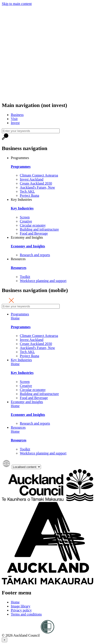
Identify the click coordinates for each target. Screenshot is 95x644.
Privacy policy (21, 610)
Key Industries (21, 200)
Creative (26, 221)
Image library (21, 606)
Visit (14, 119)
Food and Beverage (34, 233)
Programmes (20, 158)
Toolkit (25, 277)
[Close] (5, 640)
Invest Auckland (32, 179)
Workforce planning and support (43, 281)
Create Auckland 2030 (36, 183)
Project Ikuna (29, 195)
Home (15, 318)
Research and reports (35, 255)
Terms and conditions (26, 614)
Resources (18, 259)
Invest (15, 123)
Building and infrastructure (39, 229)
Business (17, 115)
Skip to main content (17, 4)
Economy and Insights (27, 237)
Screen (25, 217)
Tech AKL (27, 191)
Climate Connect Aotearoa (39, 175)
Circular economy (33, 225)
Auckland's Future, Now (37, 187)
